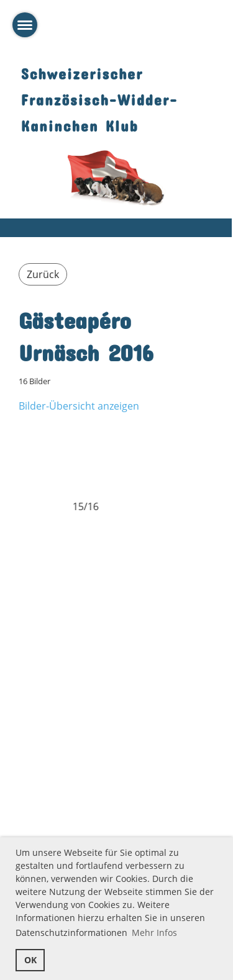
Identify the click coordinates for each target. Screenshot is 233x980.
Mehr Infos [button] (154, 933)
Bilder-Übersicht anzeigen (79, 406)
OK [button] (30, 960)
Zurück (43, 274)
